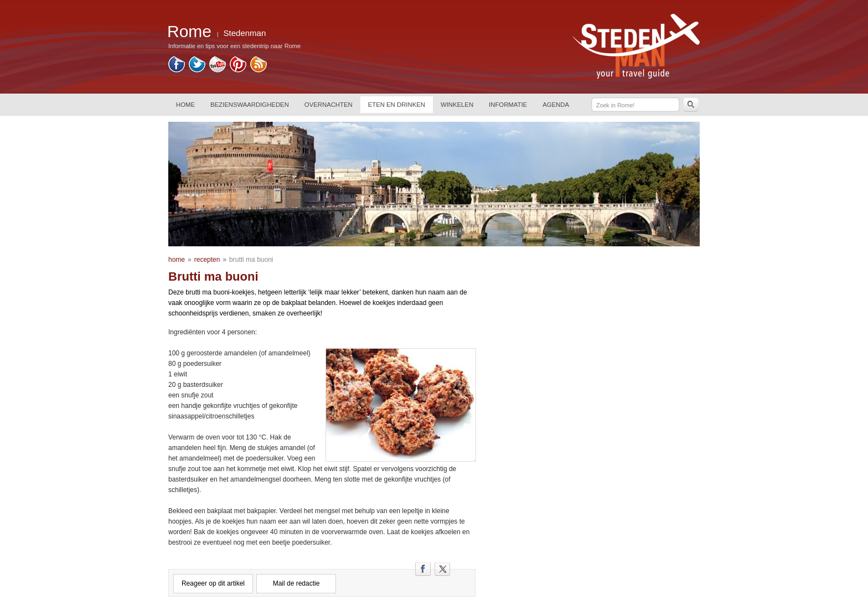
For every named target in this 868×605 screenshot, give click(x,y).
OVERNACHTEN (329, 105)
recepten (207, 260)
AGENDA (556, 105)
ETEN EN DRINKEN (397, 105)
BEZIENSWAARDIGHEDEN (250, 105)
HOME (185, 105)
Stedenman (245, 33)
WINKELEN (457, 105)
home (177, 260)
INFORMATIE (508, 105)
